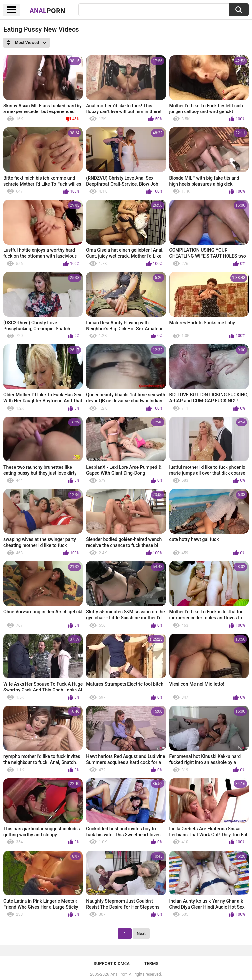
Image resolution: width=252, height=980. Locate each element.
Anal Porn (119, 974)
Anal (48, 10)
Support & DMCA (112, 964)
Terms (151, 964)
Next (141, 934)
